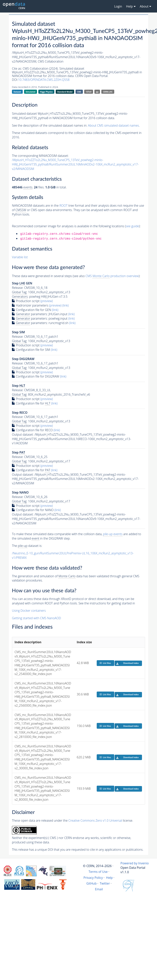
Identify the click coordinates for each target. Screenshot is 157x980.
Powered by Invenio (135, 863)
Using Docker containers (29, 611)
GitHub (91, 883)
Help (109, 878)
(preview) (47, 301)
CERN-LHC (108, 92)
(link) (65, 305)
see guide (132, 226)
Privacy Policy (93, 878)
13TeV (89, 92)
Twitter (105, 883)
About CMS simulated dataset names (114, 125)
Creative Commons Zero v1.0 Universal (95, 820)
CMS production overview (112, 276)
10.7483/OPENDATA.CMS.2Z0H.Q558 (44, 80)
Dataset (17, 92)
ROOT (63, 206)
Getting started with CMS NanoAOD (37, 618)
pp (97, 92)
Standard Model (65, 92)
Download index (127, 663)
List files (105, 663)
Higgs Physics (46, 92)
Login (118, 6)
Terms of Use (98, 872)
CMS (79, 92)
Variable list (20, 257)
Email (99, 889)
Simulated (31, 92)
